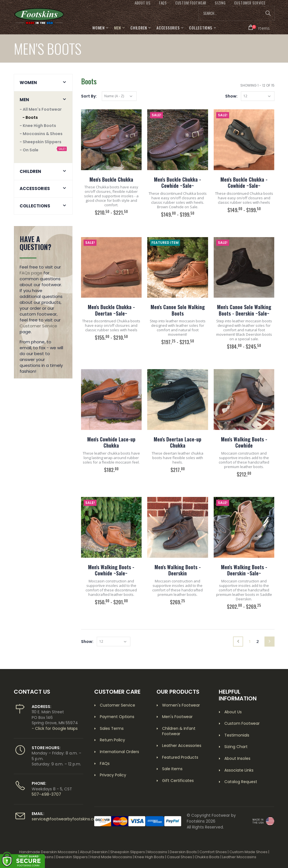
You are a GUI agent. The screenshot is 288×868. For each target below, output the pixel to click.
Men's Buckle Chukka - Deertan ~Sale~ (111, 310)
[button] (259, 27)
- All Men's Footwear (41, 109)
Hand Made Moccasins (111, 857)
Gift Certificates (178, 781)
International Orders (119, 752)
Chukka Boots (207, 857)
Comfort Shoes (213, 852)
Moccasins (157, 852)
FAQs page (31, 273)
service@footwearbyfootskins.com (66, 819)
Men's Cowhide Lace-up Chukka (111, 442)
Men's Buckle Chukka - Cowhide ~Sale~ (178, 183)
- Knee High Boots (38, 126)
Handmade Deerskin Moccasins (48, 852)
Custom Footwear (242, 723)
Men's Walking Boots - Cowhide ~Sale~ (111, 570)
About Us (233, 712)
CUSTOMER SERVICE (250, 3)
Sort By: (89, 96)
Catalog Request (241, 782)
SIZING (220, 3)
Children (139, 28)
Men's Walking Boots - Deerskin (178, 570)
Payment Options (117, 717)
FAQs (163, 3)
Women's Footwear (181, 705)
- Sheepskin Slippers (41, 142)
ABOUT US (143, 3)
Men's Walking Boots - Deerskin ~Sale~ (244, 570)
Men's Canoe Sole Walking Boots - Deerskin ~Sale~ (244, 310)
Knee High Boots (149, 857)
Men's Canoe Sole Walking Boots (178, 310)
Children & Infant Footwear (179, 731)
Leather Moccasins (239, 857)
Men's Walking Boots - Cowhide (244, 442)
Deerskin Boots (183, 852)
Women (98, 28)
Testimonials (237, 735)
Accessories (168, 28)
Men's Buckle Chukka (111, 179)
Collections (201, 28)
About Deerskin (94, 852)
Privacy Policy (113, 775)
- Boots (30, 117)
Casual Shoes (179, 857)
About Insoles (237, 758)
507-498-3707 (46, 794)
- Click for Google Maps (55, 728)
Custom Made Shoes (248, 852)
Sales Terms (112, 728)
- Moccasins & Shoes (41, 134)
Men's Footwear (177, 717)
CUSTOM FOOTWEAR (191, 3)
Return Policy (112, 740)
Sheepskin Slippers (128, 852)
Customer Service (38, 326)
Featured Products (180, 757)
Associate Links (239, 770)
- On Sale (29, 150)
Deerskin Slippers (72, 857)
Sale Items (172, 769)
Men (117, 28)
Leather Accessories (182, 746)
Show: (231, 96)
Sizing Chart (236, 747)
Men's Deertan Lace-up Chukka (178, 442)
